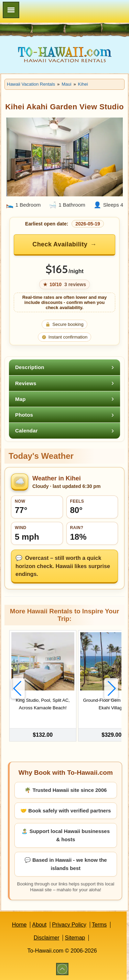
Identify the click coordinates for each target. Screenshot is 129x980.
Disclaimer (47, 938)
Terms (99, 925)
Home (19, 925)
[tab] (64, 367)
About (39, 925)
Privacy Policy (69, 925)
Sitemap (75, 938)
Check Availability (60, 244)
